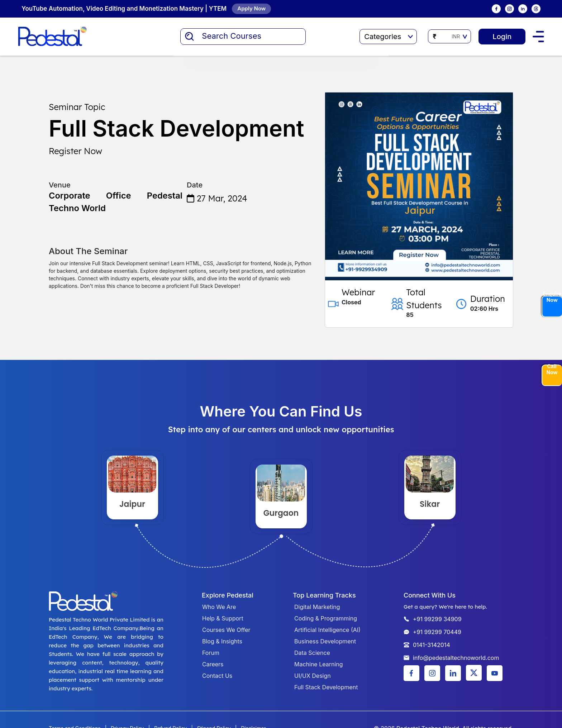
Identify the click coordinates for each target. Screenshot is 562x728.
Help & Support (223, 618)
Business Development (325, 641)
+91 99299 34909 (437, 619)
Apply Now (251, 8)
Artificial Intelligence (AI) (327, 630)
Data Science (312, 653)
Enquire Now (552, 297)
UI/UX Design (313, 676)
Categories (389, 37)
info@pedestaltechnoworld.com (456, 658)
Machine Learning (319, 664)
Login (502, 37)
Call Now (552, 370)
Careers (213, 664)
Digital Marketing (317, 607)
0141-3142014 (432, 645)
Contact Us (217, 676)
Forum (211, 653)
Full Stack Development (326, 687)
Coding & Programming (326, 618)
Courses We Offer (226, 630)
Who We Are (219, 607)
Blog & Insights (222, 641)
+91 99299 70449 (437, 632)
